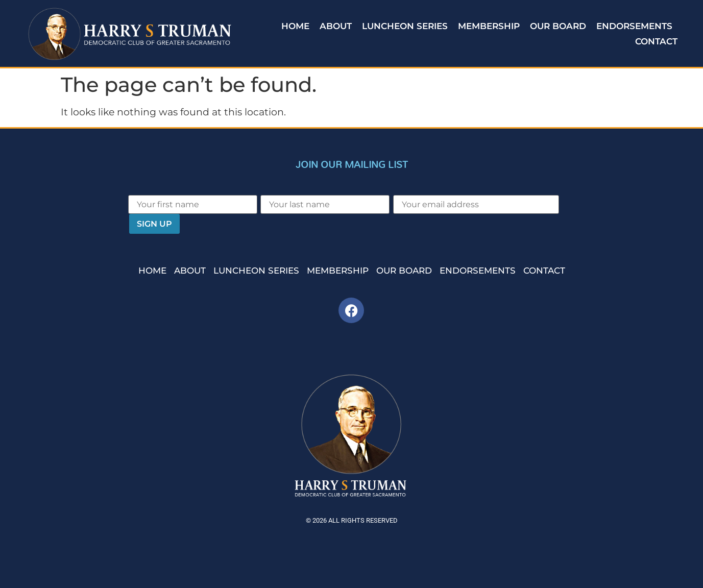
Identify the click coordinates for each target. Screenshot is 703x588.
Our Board (558, 26)
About (336, 26)
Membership (489, 26)
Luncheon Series (405, 26)
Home (295, 26)
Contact (656, 41)
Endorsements (634, 26)
